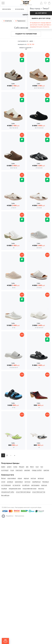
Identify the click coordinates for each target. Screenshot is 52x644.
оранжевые (19, 482)
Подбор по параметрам (26, 34)
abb (27, 467)
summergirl (5, 470)
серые (20, 478)
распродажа (35, 485)
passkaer (27, 470)
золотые (27, 482)
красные (44, 485)
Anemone (8, 21)
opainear (46, 470)
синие (3, 482)
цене (31, 41)
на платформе (6, 485)
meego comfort (37, 470)
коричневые (12, 478)
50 (30, 44)
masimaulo (19, 470)
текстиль (41, 489)
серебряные (36, 482)
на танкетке (16, 485)
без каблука (5, 495)
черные (26, 478)
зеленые (41, 478)
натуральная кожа (15, 489)
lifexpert (22, 467)
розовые (10, 482)
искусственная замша (23, 492)
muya (12, 470)
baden (3, 467)
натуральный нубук (8, 492)
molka (15, 467)
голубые (4, 489)
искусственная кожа (29, 489)
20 (28, 44)
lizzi (42, 467)
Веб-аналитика (20, 516)
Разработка (10, 516)
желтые (33, 478)
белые (3, 478)
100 (33, 44)
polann (9, 467)
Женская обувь (6, 9)
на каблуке (26, 485)
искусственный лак (39, 492)
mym (37, 467)
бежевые (46, 482)
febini (32, 467)
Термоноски (21, 21)
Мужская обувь (20, 9)
